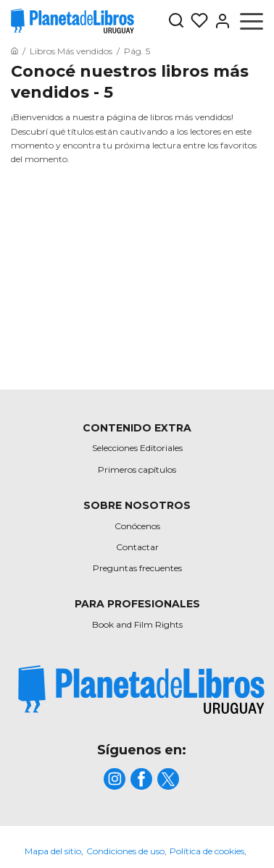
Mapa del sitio (53, 851)
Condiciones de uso (125, 851)
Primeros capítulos (137, 469)
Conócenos (137, 526)
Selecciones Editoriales (137, 448)
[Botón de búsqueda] (176, 21)
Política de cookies (207, 851)
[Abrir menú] (252, 21)
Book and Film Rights (137, 624)
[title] (141, 690)
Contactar (137, 547)
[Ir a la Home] (14, 51)
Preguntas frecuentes (137, 568)
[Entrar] (220, 21)
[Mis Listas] (196, 21)
